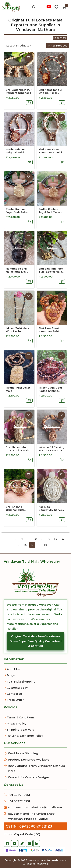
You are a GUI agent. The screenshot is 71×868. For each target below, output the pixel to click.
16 (25, 545)
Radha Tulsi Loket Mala (18, 389)
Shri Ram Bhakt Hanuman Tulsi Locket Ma (49, 330)
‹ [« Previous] (9, 539)
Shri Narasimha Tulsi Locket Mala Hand (18, 449)
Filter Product (58, 46)
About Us (13, 669)
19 (45, 545)
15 (19, 545)
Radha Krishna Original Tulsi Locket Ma (16, 151)
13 (55, 539)
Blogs (11, 675)
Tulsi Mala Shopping (21, 682)
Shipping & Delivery (20, 730)
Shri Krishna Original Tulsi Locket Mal (15, 508)
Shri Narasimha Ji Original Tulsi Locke (50, 91)
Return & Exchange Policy (25, 736)
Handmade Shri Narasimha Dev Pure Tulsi (16, 270)
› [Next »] (52, 545)
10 (36, 539)
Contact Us (15, 694)
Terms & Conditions (21, 717)
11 (42, 539)
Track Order (15, 700)
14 (62, 539)
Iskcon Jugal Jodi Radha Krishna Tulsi (50, 389)
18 (39, 545)
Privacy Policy (17, 724)
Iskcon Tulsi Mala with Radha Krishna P (18, 330)
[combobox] (20, 46)
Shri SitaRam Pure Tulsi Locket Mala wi (51, 270)
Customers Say (17, 688)
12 (49, 539)
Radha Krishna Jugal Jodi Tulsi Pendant (16, 210)
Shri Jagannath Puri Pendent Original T (19, 91)
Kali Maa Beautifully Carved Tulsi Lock (51, 508)
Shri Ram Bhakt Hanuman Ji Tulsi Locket (50, 151)
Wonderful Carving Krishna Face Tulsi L (51, 449)
